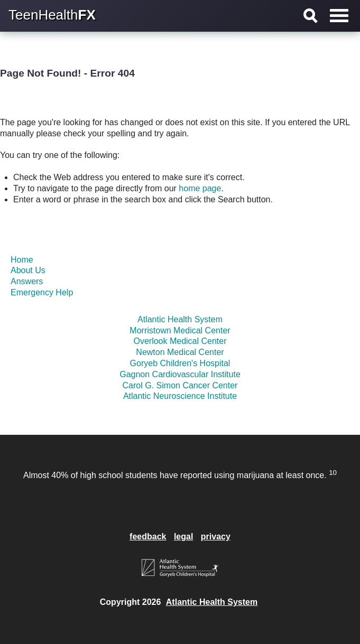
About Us (28, 270)
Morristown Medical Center (180, 330)
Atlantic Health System (180, 319)
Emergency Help (42, 292)
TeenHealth (52, 15)
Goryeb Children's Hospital (180, 363)
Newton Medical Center (180, 352)
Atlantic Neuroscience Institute (180, 396)
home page (200, 188)
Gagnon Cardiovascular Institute (180, 374)
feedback (148, 536)
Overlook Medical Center (180, 341)
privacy (216, 536)
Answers (27, 281)
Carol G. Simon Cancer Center (180, 385)
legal (183, 536)
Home (22, 260)
